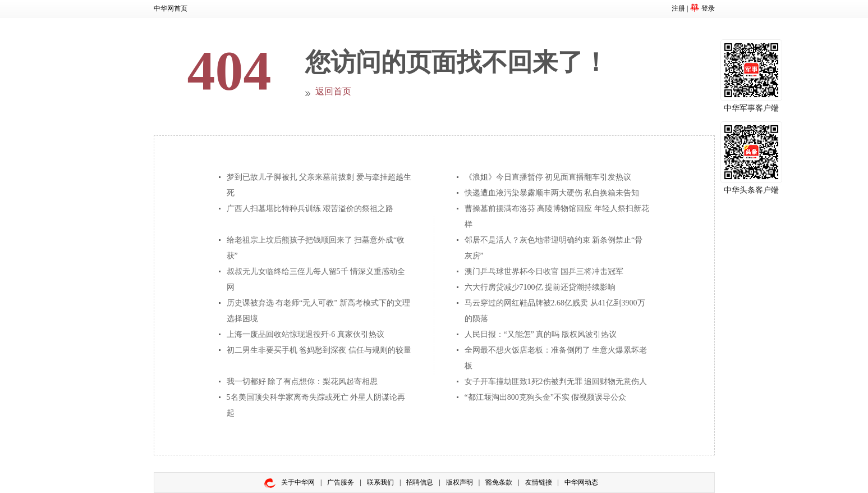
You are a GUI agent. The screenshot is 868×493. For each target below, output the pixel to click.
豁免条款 (499, 482)
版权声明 (460, 482)
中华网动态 (581, 482)
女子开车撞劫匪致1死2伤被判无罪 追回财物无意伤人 (556, 382)
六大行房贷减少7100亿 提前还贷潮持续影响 (540, 287)
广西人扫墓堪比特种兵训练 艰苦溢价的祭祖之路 (310, 209)
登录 (708, 8)
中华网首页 (171, 8)
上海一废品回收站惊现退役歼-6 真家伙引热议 (306, 334)
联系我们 (380, 482)
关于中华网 (298, 482)
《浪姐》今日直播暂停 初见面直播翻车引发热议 (548, 177)
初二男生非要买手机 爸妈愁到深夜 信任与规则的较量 (319, 350)
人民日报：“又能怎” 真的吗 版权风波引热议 (541, 334)
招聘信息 (420, 482)
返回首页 (333, 91)
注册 (678, 8)
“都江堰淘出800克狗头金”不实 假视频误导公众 (546, 397)
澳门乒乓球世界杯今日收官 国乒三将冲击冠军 (544, 271)
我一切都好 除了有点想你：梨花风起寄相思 (302, 382)
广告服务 (341, 482)
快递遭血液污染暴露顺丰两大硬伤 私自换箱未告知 (552, 193)
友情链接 (539, 482)
